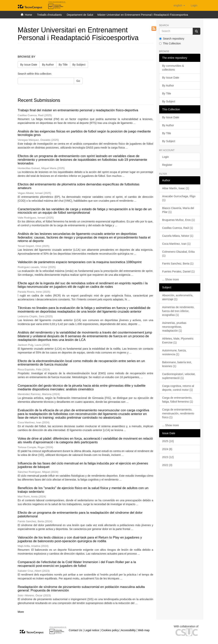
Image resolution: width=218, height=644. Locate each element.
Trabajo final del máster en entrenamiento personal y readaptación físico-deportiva (78, 110)
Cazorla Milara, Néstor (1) (178, 236)
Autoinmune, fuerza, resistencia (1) (174, 352)
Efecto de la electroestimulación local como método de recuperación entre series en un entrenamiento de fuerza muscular (81, 363)
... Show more (171, 279)
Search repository (172, 39)
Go (78, 81)
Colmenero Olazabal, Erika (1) (178, 254)
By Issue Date (29, 65)
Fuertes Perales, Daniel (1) (178, 271)
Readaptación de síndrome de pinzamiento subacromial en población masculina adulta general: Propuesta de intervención (81, 589)
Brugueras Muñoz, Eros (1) (179, 220)
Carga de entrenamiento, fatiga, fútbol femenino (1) (178, 400)
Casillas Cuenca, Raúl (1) (178, 228)
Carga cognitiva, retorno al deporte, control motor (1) (178, 388)
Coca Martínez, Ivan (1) (176, 244)
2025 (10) (168, 441)
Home (28, 15)
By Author (48, 65)
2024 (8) (167, 449)
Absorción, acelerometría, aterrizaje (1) (178, 297)
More (21, 612)
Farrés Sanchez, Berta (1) (178, 264)
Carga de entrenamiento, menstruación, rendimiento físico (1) (178, 413)
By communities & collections (173, 68)
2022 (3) (167, 465)
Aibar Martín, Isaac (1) (176, 188)
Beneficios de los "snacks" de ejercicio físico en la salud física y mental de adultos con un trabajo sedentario (83, 490)
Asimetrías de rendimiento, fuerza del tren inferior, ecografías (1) (178, 311)
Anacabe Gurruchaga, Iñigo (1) (179, 198)
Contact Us (75, 630)
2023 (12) (168, 457)
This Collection (170, 43)
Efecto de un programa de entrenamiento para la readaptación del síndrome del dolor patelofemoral (80, 514)
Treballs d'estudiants (49, 15)
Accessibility (128, 630)
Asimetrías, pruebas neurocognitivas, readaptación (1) (174, 327)
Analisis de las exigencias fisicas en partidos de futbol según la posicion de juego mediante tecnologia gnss (84, 133)
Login (166, 157)
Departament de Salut (80, 15)
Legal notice (92, 630)
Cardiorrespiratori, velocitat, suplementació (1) (179, 376)
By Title (63, 65)
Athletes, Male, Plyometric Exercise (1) (178, 341)
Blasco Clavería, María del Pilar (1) (178, 210)
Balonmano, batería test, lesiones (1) (177, 364)
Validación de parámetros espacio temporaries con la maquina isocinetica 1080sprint (80, 262)
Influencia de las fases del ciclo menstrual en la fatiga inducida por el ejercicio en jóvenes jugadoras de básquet (83, 465)
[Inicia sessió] (194, 5)
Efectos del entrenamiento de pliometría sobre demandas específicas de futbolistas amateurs (79, 186)
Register (167, 165)
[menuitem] (194, 5)
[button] (179, 5)
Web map (144, 630)
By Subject (79, 65)
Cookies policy (110, 630)
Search (164, 26)
